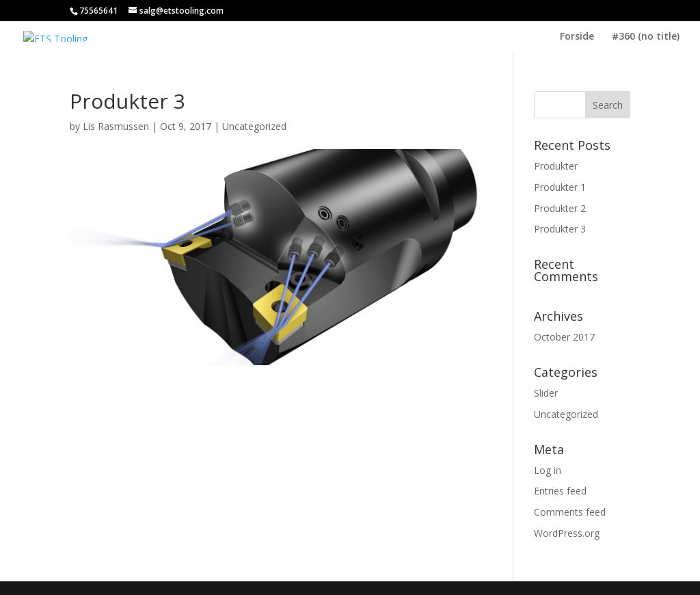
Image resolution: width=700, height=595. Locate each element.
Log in (548, 470)
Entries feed (560, 491)
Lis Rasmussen (116, 126)
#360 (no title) (646, 37)
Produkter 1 (560, 187)
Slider (546, 393)
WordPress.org (567, 533)
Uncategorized (254, 126)
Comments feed (570, 512)
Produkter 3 (560, 229)
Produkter (556, 166)
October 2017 (564, 337)
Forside (577, 37)
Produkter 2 (560, 208)
